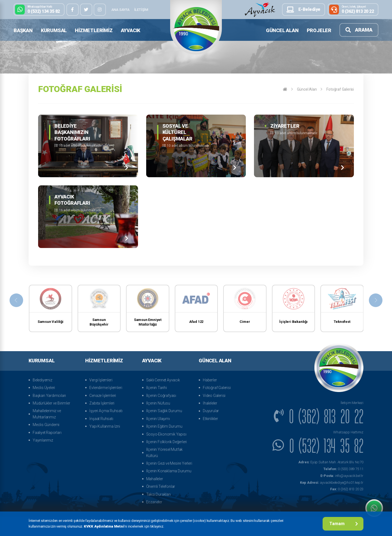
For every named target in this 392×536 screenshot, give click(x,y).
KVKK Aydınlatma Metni (104, 526)
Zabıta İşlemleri (102, 403)
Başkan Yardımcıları (49, 396)
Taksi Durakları (158, 494)
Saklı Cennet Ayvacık (163, 380)
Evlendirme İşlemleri (106, 388)
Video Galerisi (214, 396)
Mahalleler (155, 479)
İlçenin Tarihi (157, 388)
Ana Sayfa (120, 10)
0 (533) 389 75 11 (343, 469)
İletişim (141, 10)
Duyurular (211, 411)
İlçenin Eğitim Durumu (164, 426)
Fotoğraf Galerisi (340, 89)
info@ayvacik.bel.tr (342, 476)
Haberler (210, 380)
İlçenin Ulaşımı (158, 419)
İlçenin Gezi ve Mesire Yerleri (169, 463)
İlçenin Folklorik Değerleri (167, 442)
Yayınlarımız (43, 440)
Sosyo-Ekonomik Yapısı (166, 434)
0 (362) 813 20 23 (347, 489)
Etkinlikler (210, 419)
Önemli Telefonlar (161, 486)
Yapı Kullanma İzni (105, 426)
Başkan (23, 30)
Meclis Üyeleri (44, 388)
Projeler (319, 30)
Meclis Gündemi (46, 425)
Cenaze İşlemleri (103, 396)
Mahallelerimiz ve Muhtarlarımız (47, 414)
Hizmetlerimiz (94, 30)
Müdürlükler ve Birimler (51, 403)
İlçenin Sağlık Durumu (164, 411)
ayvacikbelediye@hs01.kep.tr (332, 483)
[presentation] (16, 300)
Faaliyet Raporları (47, 433)
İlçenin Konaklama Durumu (169, 471)
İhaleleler (210, 403)
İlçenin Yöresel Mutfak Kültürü (165, 452)
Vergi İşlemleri (101, 380)
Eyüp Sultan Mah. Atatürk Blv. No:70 (331, 462)
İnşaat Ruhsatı (101, 419)
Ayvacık (131, 30)
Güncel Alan (282, 30)
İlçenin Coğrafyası (161, 396)
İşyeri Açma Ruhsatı (106, 411)
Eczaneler (154, 502)
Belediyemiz (42, 380)
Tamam (344, 524)
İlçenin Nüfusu (158, 403)
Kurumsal (54, 30)
